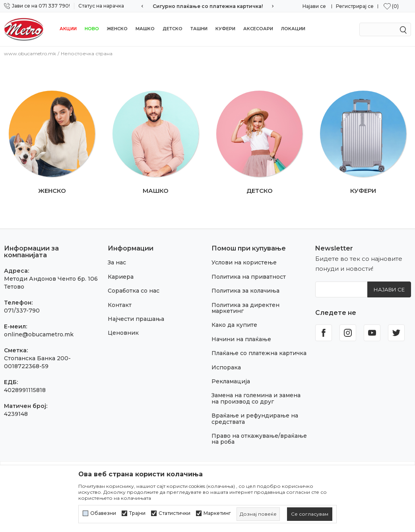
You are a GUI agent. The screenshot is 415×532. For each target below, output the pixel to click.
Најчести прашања (136, 319)
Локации (293, 29)
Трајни (137, 513)
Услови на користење (244, 262)
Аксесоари (258, 29)
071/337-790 (22, 311)
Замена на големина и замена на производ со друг (256, 398)
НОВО (92, 29)
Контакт (120, 305)
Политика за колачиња (245, 291)
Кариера (121, 277)
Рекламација (231, 381)
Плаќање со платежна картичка (259, 353)
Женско (117, 29)
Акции (68, 29)
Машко (145, 29)
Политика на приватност (249, 277)
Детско (173, 29)
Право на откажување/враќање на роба (259, 439)
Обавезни (103, 513)
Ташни (199, 29)
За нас (117, 262)
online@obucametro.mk (39, 334)
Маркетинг (217, 513)
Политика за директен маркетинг (245, 308)
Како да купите (234, 325)
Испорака (226, 367)
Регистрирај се (355, 6)
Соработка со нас (134, 291)
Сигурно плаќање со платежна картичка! (208, 6)
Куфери (225, 29)
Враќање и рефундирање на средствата (255, 418)
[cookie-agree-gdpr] (310, 514)
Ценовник (123, 333)
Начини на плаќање (241, 339)
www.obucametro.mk (30, 53)
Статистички (175, 513)
